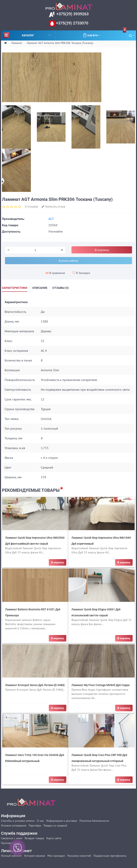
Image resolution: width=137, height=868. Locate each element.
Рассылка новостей (79, 856)
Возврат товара (34, 838)
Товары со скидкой (55, 825)
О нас (40, 821)
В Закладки (81, 273)
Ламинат (17, 43)
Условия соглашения (14, 825)
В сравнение (55, 273)
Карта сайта (54, 838)
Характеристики (15, 288)
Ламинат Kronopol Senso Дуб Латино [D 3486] (35, 685)
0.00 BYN (105, 34)
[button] (132, 35)
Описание (40, 288)
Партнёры (35, 825)
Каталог (27, 35)
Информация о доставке (62, 821)
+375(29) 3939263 (72, 14)
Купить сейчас (68, 261)
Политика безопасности (94, 821)
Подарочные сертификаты (110, 856)
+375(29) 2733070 (72, 23)
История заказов (35, 856)
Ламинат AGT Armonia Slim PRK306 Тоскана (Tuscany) (60, 43)
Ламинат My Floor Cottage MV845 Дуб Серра (101, 685)
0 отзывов (31, 206)
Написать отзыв (53, 206)
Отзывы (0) (61, 288)
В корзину (102, 250)
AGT (51, 219)
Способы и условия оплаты (18, 821)
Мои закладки (56, 856)
